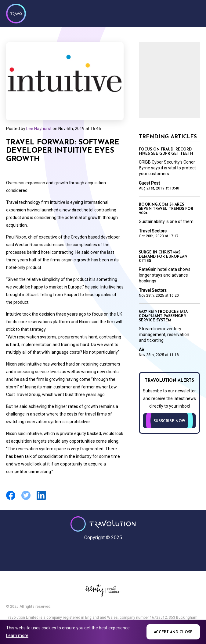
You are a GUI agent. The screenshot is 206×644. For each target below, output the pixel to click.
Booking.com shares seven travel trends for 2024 (166, 209)
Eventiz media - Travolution (103, 590)
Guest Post (149, 183)
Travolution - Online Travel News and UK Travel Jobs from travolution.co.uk (103, 524)
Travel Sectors (153, 231)
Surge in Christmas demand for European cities (163, 257)
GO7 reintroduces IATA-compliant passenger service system (164, 316)
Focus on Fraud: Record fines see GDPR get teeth (166, 152)
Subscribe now (169, 421)
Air (142, 350)
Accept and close (173, 632)
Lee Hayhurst (39, 129)
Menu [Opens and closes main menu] (194, 13)
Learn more (17, 635)
